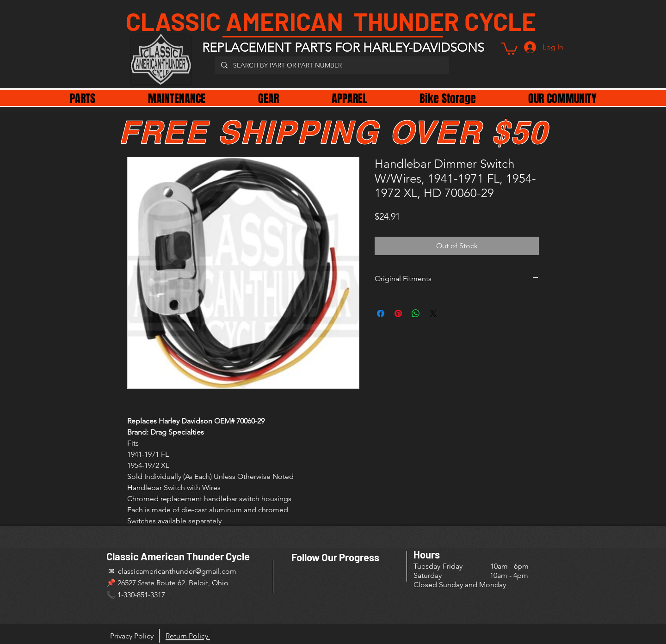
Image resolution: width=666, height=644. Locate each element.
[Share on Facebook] (381, 313)
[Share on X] (433, 313)
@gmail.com (216, 571)
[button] (509, 48)
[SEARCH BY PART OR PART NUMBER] (331, 65)
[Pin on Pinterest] (398, 313)
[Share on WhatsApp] (416, 313)
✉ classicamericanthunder (151, 571)
